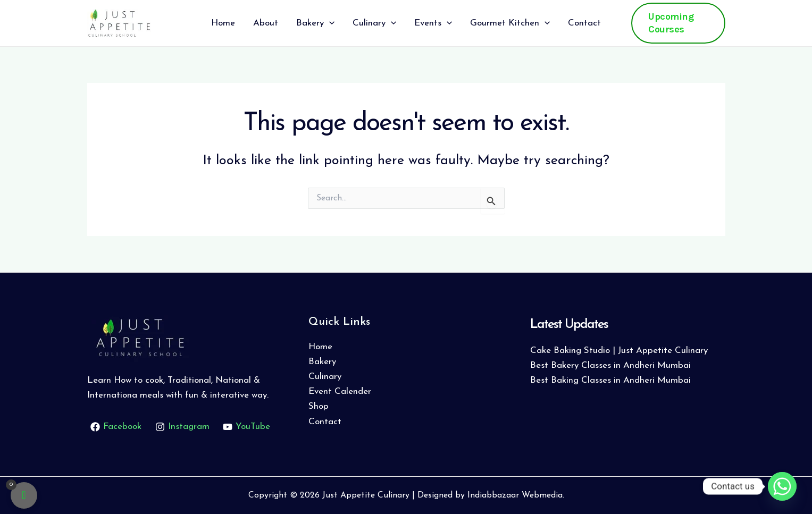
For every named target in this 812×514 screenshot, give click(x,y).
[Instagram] (182, 427)
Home (320, 347)
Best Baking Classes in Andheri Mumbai (610, 380)
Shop (319, 406)
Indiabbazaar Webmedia (515, 495)
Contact (325, 422)
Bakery (322, 362)
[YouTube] (247, 427)
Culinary (325, 377)
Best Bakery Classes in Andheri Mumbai (610, 365)
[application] (329, 23)
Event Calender (340, 391)
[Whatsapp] (782, 486)
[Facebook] (116, 427)
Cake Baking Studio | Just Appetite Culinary (619, 351)
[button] (678, 23)
